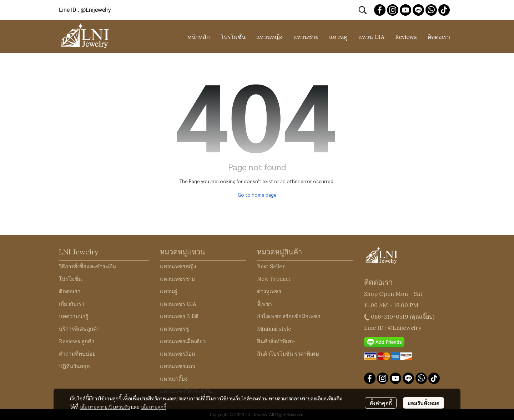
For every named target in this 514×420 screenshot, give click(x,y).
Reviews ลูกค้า (77, 341)
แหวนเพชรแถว (177, 366)
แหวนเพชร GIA (178, 304)
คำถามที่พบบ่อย (77, 354)
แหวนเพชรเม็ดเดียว (183, 341)
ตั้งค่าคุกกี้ (381, 403)
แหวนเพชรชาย (177, 279)
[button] (363, 10)
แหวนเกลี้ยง (174, 379)
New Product (274, 279)
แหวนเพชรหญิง (178, 266)
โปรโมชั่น (70, 279)
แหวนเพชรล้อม (178, 354)
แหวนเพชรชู (174, 329)
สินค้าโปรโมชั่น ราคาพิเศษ (288, 354)
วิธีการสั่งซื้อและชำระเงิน (87, 266)
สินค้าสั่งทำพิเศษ (276, 341)
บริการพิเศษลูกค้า (79, 329)
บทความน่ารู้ (74, 316)
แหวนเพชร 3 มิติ (179, 316)
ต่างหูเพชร (269, 291)
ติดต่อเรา (70, 291)
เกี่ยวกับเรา (72, 304)
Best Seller (271, 266)
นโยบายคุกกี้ (153, 407)
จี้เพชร (264, 304)
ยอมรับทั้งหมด (424, 403)
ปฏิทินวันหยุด (74, 366)
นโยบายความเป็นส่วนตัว (105, 407)
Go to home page (257, 194)
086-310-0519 (390, 317)
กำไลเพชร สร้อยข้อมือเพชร (289, 316)
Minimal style (274, 329)
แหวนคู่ (168, 291)
